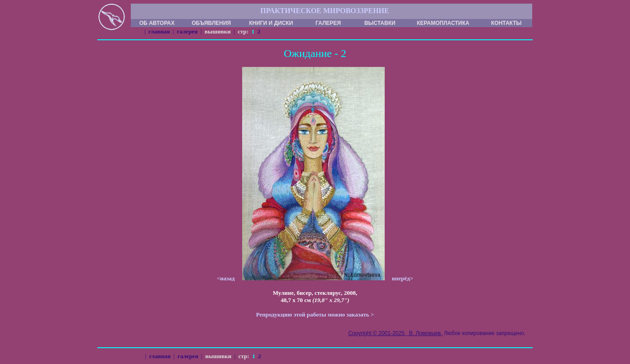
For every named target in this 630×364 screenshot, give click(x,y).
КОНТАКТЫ (506, 23)
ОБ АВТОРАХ (157, 23)
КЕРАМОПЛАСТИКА (443, 23)
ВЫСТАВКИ (380, 23)
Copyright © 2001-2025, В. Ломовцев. (395, 333)
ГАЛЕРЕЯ (328, 23)
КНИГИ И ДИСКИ (271, 23)
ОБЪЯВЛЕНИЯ (211, 23)
